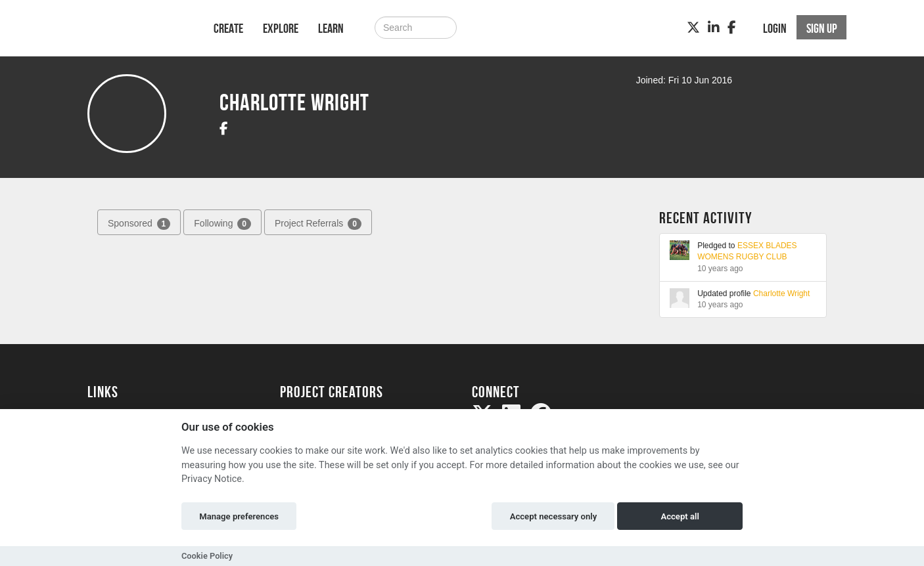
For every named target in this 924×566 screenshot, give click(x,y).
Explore (281, 28)
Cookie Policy (207, 556)
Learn (331, 28)
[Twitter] (693, 28)
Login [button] (775, 28)
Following (222, 224)
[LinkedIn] (714, 28)
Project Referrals (318, 224)
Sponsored (139, 224)
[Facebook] (732, 28)
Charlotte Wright (781, 294)
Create (228, 28)
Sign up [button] (822, 28)
